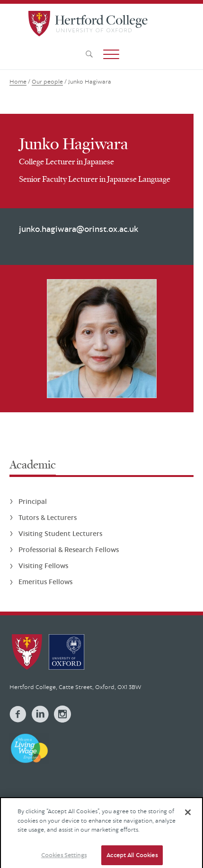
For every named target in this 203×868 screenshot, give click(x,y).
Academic (33, 464)
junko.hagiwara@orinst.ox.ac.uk (79, 229)
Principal (33, 501)
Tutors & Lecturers (48, 517)
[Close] (188, 817)
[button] (111, 54)
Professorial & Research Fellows (69, 549)
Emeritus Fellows (45, 582)
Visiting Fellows (43, 566)
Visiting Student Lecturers (60, 533)
